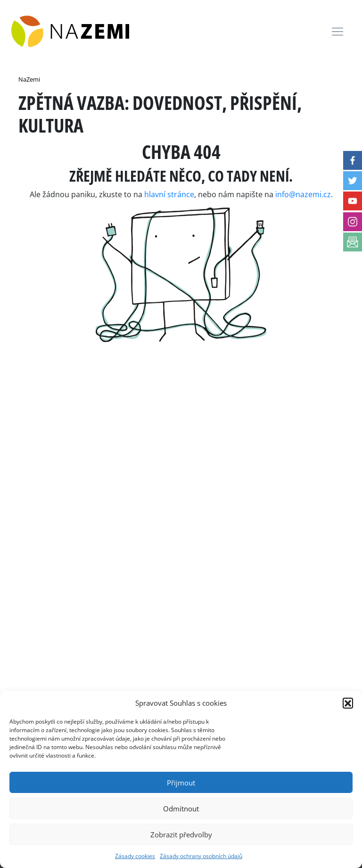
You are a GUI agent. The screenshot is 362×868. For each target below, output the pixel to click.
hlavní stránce (169, 194)
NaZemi (29, 79)
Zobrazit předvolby (181, 835)
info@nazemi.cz (303, 194)
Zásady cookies (135, 856)
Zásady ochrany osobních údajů (201, 856)
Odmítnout (181, 809)
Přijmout (181, 783)
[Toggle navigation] (337, 32)
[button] (348, 703)
